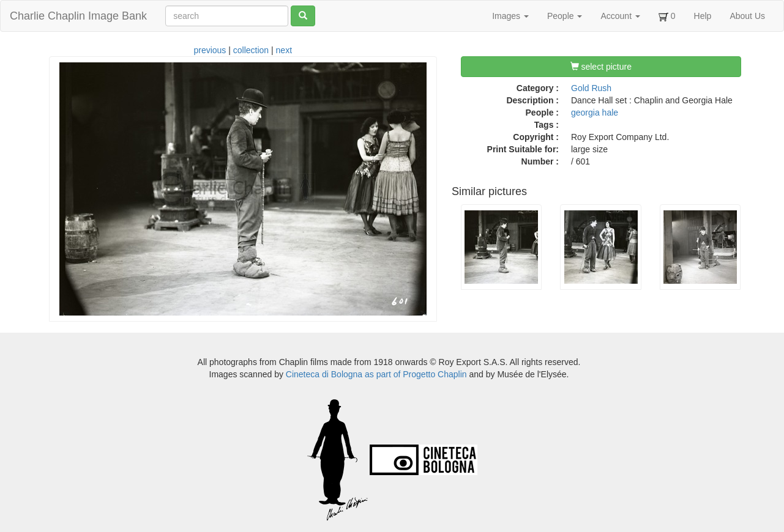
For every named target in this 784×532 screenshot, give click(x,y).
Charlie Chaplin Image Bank (78, 16)
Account (620, 16)
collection (251, 50)
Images (510, 16)
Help (703, 16)
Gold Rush (591, 88)
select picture (601, 67)
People (565, 16)
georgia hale (595, 113)
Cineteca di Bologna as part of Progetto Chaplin (376, 374)
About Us (747, 16)
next (284, 50)
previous (210, 50)
